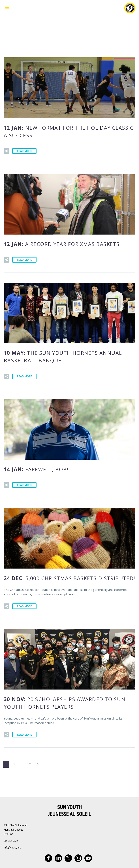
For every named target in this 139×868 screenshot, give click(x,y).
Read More (24, 151)
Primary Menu (7, 8)
